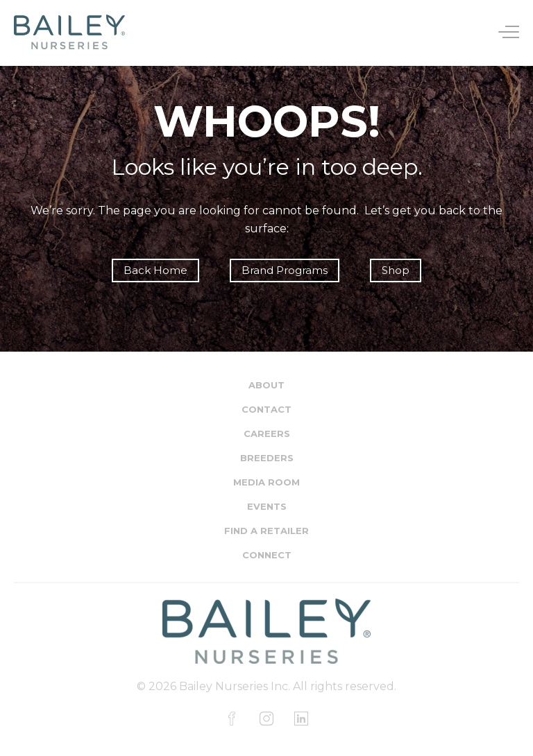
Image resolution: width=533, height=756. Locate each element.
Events (267, 506)
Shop (396, 270)
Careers (267, 433)
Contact (266, 409)
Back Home (155, 270)
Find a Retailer (266, 531)
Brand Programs (285, 270)
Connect (267, 555)
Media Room (266, 482)
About (266, 385)
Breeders (267, 458)
